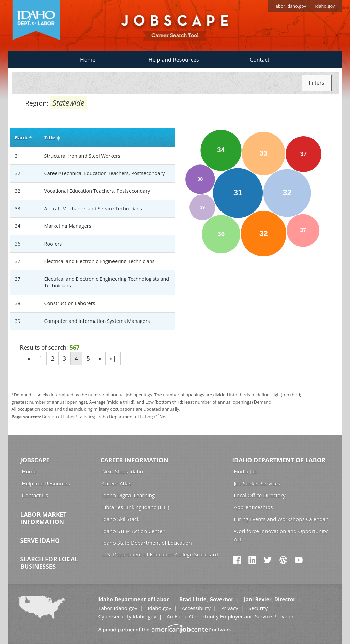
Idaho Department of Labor (279, 460)
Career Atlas (117, 483)
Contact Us (35, 495)
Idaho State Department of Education (147, 543)
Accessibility (196, 608)
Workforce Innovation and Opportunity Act (281, 535)
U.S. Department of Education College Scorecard (160, 554)
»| (113, 358)
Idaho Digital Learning (129, 495)
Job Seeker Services (257, 483)
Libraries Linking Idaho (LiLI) (136, 507)
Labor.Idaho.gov (118, 608)
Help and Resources (174, 60)
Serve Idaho (40, 540)
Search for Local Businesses (49, 563)
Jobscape (35, 460)
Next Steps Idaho (123, 471)
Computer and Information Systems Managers (97, 321)
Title (50, 137)
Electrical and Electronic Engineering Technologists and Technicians (107, 282)
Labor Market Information (44, 518)
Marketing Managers (68, 226)
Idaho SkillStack (121, 519)
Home (88, 60)
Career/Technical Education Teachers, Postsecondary (105, 173)
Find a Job (246, 471)
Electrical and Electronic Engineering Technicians (100, 261)
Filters (317, 83)
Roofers (53, 244)
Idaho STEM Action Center (133, 531)
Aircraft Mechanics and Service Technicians (93, 209)
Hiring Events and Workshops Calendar (281, 519)
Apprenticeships (253, 507)
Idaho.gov (159, 608)
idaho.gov (325, 6)
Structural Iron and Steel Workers (82, 156)
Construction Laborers (70, 303)
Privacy (229, 608)
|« (28, 358)
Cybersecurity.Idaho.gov (127, 616)
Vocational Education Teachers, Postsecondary (97, 191)
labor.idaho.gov (291, 6)
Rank (21, 137)
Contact (260, 60)
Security (258, 608)
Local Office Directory (260, 495)
